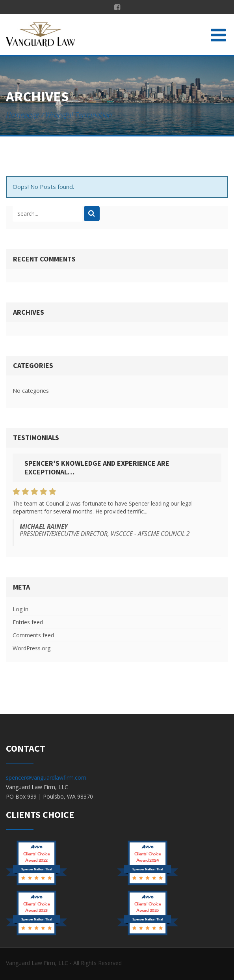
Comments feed (33, 635)
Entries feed (28, 622)
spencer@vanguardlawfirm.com (46, 777)
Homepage (22, 115)
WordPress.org (32, 648)
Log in (20, 609)
